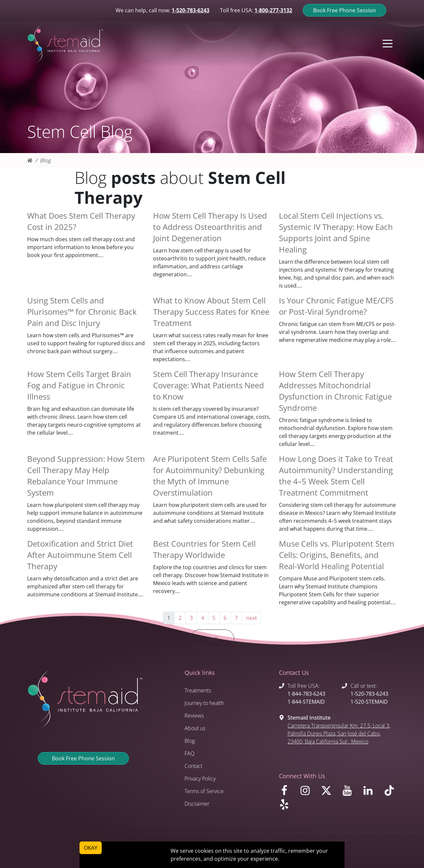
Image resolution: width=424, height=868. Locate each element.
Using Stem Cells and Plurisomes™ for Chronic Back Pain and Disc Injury (82, 312)
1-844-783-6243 (306, 694)
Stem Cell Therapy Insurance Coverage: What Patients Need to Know (209, 385)
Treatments (198, 690)
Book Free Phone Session (344, 10)
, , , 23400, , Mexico (339, 733)
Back (212, 639)
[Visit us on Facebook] (285, 792)
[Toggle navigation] (388, 43)
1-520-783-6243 (190, 10)
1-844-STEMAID (306, 702)
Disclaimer (197, 804)
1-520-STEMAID (369, 702)
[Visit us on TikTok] (390, 792)
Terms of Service (204, 791)
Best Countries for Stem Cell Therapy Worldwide (204, 549)
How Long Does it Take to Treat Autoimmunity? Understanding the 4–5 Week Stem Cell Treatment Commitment (336, 476)
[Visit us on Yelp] (338, 806)
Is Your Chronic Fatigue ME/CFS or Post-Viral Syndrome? (336, 306)
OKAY (91, 848)
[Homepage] (30, 160)
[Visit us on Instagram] (306, 792)
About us (195, 728)
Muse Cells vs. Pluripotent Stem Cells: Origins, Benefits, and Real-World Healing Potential (337, 555)
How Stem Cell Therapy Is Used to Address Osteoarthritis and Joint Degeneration (210, 227)
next (252, 618)
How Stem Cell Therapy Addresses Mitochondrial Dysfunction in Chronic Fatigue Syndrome (335, 391)
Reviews (194, 716)
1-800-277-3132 (273, 10)
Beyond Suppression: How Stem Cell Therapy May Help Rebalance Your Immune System (86, 476)
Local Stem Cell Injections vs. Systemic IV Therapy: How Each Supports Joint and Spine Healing (336, 232)
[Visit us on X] (327, 792)
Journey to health (204, 703)
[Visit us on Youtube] (348, 792)
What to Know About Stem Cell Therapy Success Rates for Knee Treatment (211, 312)
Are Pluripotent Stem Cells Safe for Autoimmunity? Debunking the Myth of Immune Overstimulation (210, 476)
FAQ (189, 753)
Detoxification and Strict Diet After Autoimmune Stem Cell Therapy (80, 555)
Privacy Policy (200, 779)
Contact (193, 766)
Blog (45, 160)
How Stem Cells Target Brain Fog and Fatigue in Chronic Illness (79, 385)
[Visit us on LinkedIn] (369, 792)
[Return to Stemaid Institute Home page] (65, 44)
